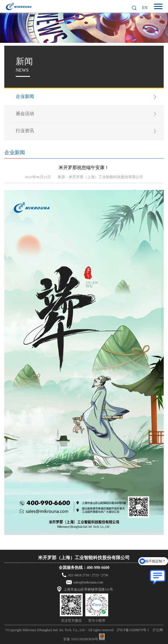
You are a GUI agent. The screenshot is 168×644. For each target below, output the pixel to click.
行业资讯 (25, 131)
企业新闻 (25, 96)
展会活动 (25, 114)
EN (145, 8)
